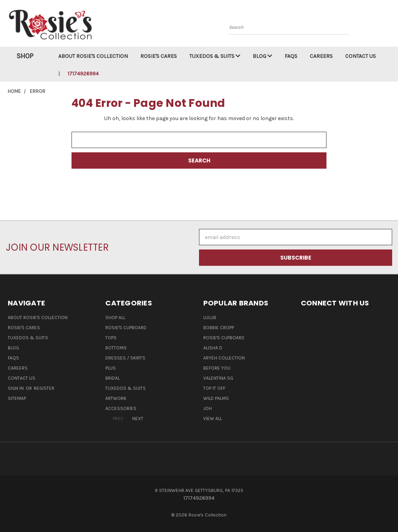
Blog (262, 56)
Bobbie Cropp (219, 328)
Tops (111, 338)
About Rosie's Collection (93, 56)
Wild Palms (216, 398)
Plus (111, 368)
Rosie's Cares (159, 56)
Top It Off (214, 388)
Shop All (115, 317)
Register (44, 388)
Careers (321, 56)
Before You (217, 368)
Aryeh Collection (224, 358)
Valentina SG (218, 378)
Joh (208, 408)
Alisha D (213, 348)
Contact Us (360, 56)
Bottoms (116, 348)
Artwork (116, 398)
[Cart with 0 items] (390, 25)
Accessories (121, 408)
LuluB (210, 317)
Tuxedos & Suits (215, 56)
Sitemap (17, 398)
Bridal (113, 378)
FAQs (291, 56)
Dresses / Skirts (125, 358)
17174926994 (83, 74)
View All (213, 419)
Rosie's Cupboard (126, 328)
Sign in (16, 388)
